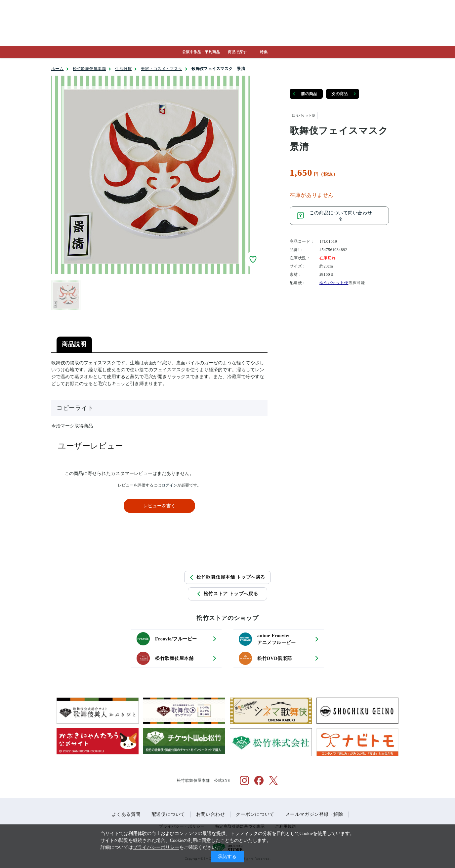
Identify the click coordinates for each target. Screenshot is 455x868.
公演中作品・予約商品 (201, 52)
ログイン (169, 485)
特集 (264, 52)
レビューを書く (159, 506)
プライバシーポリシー (156, 847)
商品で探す (237, 52)
